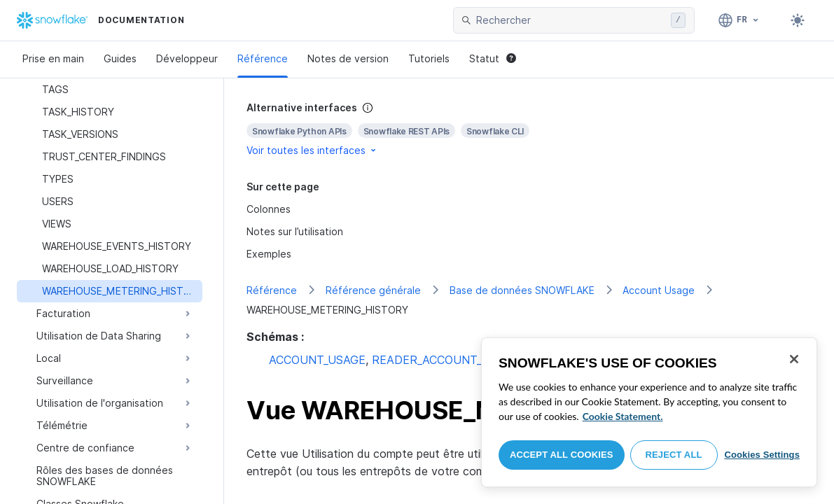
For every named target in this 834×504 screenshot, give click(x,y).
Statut (493, 58)
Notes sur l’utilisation (295, 231)
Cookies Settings (762, 455)
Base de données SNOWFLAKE (522, 290)
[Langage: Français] (739, 20)
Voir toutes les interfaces (312, 150)
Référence (263, 58)
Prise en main (53, 58)
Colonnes (269, 209)
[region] (649, 412)
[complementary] (529, 129)
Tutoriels (429, 58)
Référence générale (373, 290)
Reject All (674, 455)
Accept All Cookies (562, 455)
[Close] (794, 359)
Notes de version (348, 58)
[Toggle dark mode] (798, 20)
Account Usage (659, 290)
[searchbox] (571, 20)
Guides (120, 58)
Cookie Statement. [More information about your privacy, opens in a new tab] (623, 416)
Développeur (187, 58)
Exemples (269, 254)
